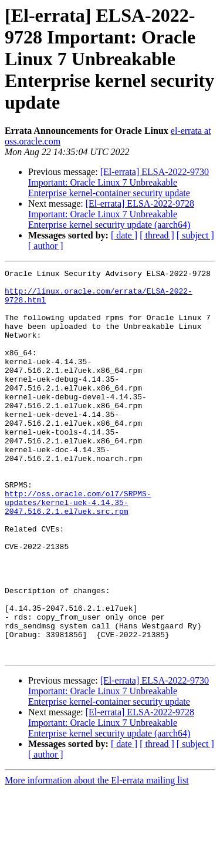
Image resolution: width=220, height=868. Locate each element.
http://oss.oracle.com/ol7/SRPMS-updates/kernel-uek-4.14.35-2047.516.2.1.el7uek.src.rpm (78, 550)
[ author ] (46, 246)
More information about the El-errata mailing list (97, 858)
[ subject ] (195, 235)
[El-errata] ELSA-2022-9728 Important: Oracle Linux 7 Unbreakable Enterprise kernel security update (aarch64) (111, 214)
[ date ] (124, 235)
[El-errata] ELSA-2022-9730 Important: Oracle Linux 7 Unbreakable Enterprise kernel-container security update (119, 182)
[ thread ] (157, 235)
